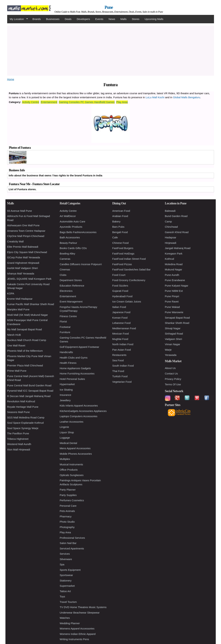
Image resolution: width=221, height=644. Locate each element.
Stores (136, 19)
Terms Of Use (173, 384)
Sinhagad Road (174, 334)
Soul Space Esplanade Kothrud (25, 423)
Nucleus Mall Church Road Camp (27, 340)
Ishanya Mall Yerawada (21, 273)
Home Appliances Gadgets (75, 368)
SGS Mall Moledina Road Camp (26, 417)
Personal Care (68, 506)
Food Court (119, 275)
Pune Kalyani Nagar (177, 286)
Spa (62, 564)
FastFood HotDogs (123, 254)
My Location (18, 19)
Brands (37, 19)
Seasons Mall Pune (18, 412)
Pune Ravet (172, 302)
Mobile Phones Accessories (76, 454)
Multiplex (65, 459)
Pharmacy (66, 516)
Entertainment (49, 102)
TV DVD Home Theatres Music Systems (83, 607)
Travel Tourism (68, 602)
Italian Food (119, 307)
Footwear (65, 327)
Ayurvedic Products (71, 227)
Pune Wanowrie (174, 312)
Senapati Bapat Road (177, 318)
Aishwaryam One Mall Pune (23, 225)
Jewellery (65, 400)
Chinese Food (120, 243)
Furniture (65, 332)
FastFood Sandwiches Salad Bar (131, 269)
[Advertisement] (111, 50)
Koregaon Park (174, 254)
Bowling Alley (67, 254)
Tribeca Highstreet (18, 439)
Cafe (115, 237)
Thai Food (118, 371)
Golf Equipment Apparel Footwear (79, 347)
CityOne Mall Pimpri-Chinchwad (26, 236)
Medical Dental (68, 443)
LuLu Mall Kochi (155, 97)
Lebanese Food (121, 323)
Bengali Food (120, 232)
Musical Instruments (71, 464)
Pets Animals (67, 511)
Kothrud (170, 259)
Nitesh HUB (14, 335)
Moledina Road (174, 264)
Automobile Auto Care (73, 221)
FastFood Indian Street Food (129, 259)
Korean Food (120, 318)
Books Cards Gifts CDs (73, 248)
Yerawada (171, 355)
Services (65, 554)
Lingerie (64, 427)
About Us (170, 368)
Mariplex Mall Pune (18, 309)
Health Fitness (68, 363)
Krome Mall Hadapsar (20, 299)
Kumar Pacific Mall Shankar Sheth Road (31, 304)
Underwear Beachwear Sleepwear (80, 613)
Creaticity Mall (15, 241)
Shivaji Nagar (173, 328)
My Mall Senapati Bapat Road (25, 329)
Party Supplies (68, 495)
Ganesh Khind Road (177, 232)
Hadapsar (171, 237)
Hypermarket (67, 384)
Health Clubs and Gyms (74, 358)
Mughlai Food (120, 339)
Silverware (66, 559)
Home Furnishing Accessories (77, 373)
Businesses (53, 19)
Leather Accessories (72, 422)
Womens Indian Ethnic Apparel (78, 634)
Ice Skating (66, 390)
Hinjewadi (171, 243)
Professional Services (72, 538)
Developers (83, 19)
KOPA (11, 293)
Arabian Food (120, 216)
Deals (68, 19)
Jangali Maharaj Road (178, 248)
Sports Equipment (70, 570)
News (112, 19)
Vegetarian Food (122, 382)
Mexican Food (121, 334)
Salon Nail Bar (68, 543)
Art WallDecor (68, 216)
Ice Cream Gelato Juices (127, 302)
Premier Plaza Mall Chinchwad (25, 365)
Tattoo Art (65, 591)
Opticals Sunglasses (72, 475)
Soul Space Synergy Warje (23, 428)
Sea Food (118, 360)
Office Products (69, 470)
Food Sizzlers (120, 286)
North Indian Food (123, 344)
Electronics (66, 291)
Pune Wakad (172, 307)
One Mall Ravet (16, 345)
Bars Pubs (118, 227)
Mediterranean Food (124, 328)
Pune (109, 7)
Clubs (63, 275)
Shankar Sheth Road (177, 323)
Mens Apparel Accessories (75, 448)
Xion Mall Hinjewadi (19, 450)
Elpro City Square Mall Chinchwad (27, 252)
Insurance (66, 395)
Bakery (116, 221)
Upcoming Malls (154, 19)
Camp (168, 221)
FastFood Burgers (123, 248)
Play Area (122, 102)
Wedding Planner (70, 623)
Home (11, 79)
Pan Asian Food (122, 350)
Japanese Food (121, 312)
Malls (123, 19)
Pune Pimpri (172, 296)
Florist (63, 321)
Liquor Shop (67, 432)
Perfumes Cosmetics (72, 500)
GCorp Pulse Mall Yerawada (24, 257)
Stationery (66, 581)
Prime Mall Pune (17, 371)
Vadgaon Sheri (174, 339)
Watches (65, 618)
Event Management (71, 302)
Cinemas (65, 269)
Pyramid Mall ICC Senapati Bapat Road (30, 391)
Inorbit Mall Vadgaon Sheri (23, 268)
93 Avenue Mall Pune (20, 211)
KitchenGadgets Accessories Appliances (83, 411)
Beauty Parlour (68, 243)
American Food (121, 211)
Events (99, 19)
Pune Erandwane (175, 280)
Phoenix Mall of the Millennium (25, 351)
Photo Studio (67, 522)
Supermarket (67, 586)
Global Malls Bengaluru (187, 97)
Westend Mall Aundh (19, 444)
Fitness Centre (68, 316)
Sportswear (66, 575)
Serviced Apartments (72, 548)
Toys (62, 596)
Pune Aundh (172, 275)
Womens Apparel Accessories (77, 628)
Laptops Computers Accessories (79, 416)
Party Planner (68, 490)
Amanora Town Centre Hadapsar (26, 231)
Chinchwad (171, 227)
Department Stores (71, 280)
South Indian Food (123, 366)
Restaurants (119, 355)
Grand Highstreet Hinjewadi (23, 263)
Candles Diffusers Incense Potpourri (81, 264)
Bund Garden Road (176, 216)
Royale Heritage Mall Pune (23, 407)
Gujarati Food (120, 291)
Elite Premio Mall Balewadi (23, 247)
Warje (168, 350)
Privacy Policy (173, 379)
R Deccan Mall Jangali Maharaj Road (29, 396)
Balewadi (170, 211)
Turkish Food (120, 376)
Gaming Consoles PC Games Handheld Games (87, 102)
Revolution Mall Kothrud (21, 401)
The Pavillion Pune (18, 433)
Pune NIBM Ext (174, 291)
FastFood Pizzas (122, 264)
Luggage (65, 438)
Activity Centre (31, 102)
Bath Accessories (70, 237)
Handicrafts (66, 352)
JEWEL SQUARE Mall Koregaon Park (29, 279)
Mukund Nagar (174, 269)
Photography (67, 527)
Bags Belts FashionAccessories (78, 232)
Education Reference (72, 286)
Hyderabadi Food (122, 296)
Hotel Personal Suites (72, 379)
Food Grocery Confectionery (129, 280)
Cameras (65, 259)
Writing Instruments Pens (74, 639)
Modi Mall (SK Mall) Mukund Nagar (28, 315)
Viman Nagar (173, 344)
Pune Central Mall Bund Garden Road (29, 385)
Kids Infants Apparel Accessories (79, 406)
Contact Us (171, 373)
